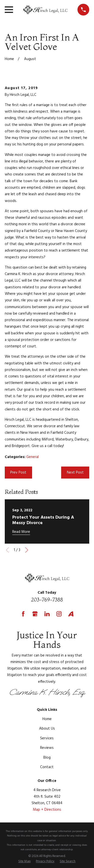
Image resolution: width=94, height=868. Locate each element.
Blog (47, 758)
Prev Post (18, 473)
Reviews (47, 748)
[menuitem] (24, 862)
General (32, 457)
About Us (47, 729)
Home (47, 719)
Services (47, 738)
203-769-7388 (47, 600)
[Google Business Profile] (35, 614)
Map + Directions (47, 810)
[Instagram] (59, 614)
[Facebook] (23, 614)
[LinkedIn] (47, 614)
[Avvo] (71, 614)
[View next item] (27, 550)
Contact (47, 767)
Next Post (75, 473)
